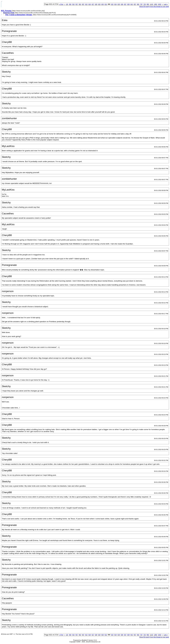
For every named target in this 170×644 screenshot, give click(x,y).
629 (99, 4)
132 (67, 4)
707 (141, 4)
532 (73, 4)
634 (115, 4)
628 (96, 4)
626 (90, 4)
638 (128, 4)
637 (125, 4)
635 (119, 4)
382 (70, 4)
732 (144, 4)
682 (138, 4)
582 (80, 4)
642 (132, 4)
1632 (160, 4)
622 (86, 4)
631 (106, 4)
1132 (151, 4)
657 (135, 4)
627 (93, 4)
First (61, 4)
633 (112, 4)
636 (122, 4)
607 (83, 4)
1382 (156, 4)
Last (166, 4)
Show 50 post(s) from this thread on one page (154, 6)
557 (77, 4)
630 (103, 4)
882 (148, 4)
